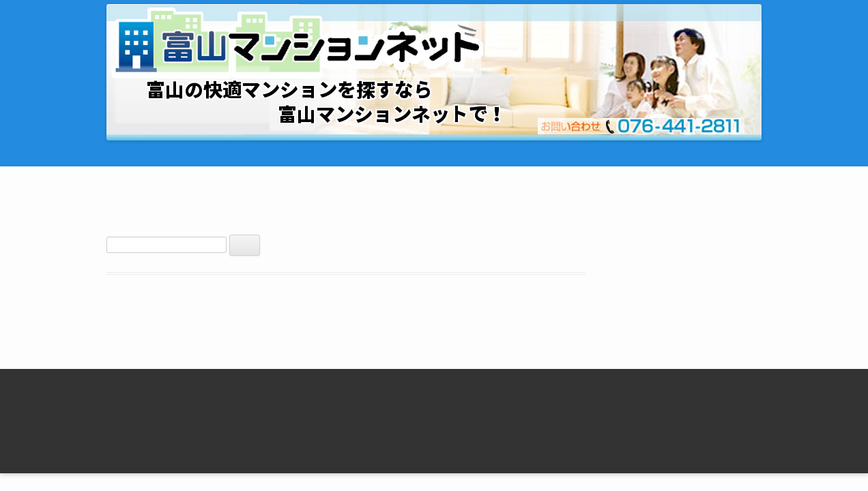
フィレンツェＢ (611, 426)
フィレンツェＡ (611, 407)
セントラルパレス (332, 407)
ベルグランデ (322, 426)
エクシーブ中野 (327, 387)
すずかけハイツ (469, 426)
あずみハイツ (464, 407)
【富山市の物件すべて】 (205, 407)
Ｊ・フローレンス (616, 387)
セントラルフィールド (483, 387)
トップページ (181, 387)
